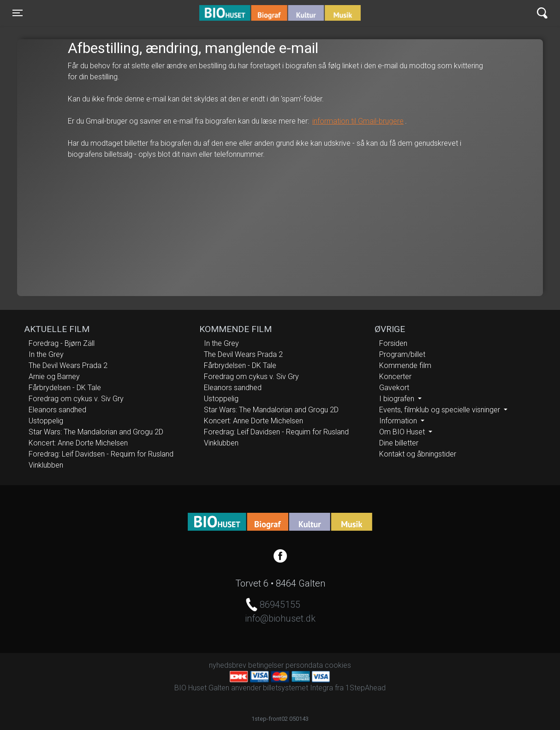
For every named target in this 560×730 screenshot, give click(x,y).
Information (399, 421)
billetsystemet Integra (298, 688)
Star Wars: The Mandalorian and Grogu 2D (96, 432)
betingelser (266, 665)
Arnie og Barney (54, 377)
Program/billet (402, 354)
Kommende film (405, 365)
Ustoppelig (46, 421)
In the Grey (46, 354)
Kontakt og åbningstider (418, 454)
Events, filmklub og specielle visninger (441, 410)
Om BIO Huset (403, 432)
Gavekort (394, 388)
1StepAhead (366, 688)
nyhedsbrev (228, 665)
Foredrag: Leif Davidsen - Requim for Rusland (101, 454)
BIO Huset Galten (239, 13)
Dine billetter (399, 443)
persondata (304, 665)
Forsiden (393, 343)
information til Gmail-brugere (358, 121)
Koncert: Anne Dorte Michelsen (78, 443)
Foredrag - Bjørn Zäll (62, 343)
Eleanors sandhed (57, 410)
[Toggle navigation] (18, 13)
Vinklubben (46, 465)
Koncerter (395, 377)
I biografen (398, 399)
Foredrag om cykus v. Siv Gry (76, 399)
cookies (338, 665)
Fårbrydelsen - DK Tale (65, 388)
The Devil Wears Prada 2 (68, 365)
